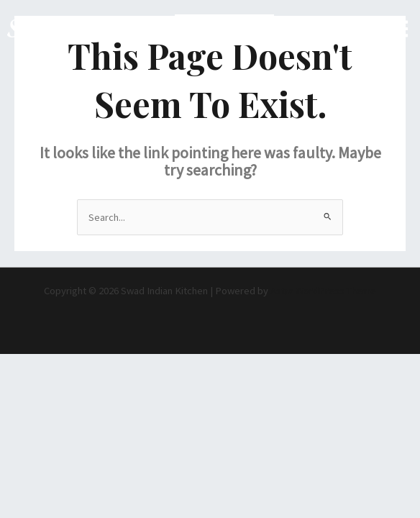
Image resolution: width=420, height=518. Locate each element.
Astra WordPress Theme (323, 291)
